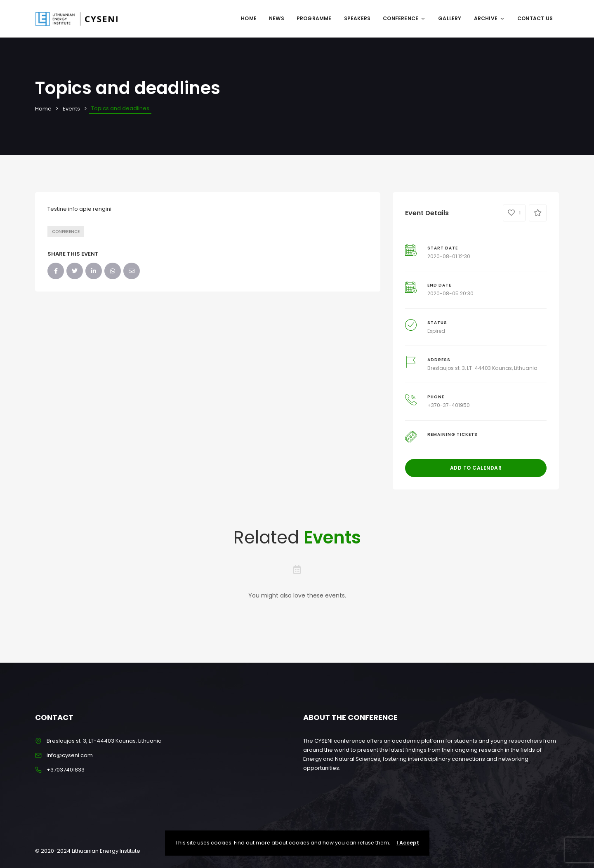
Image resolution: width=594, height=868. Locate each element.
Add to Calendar (476, 468)
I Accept (408, 843)
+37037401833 (66, 770)
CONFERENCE (404, 18)
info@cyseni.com (70, 755)
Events (71, 109)
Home (249, 18)
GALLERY (450, 18)
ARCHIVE (489, 18)
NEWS (277, 18)
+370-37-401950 (449, 405)
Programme (314, 18)
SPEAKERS (357, 18)
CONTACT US (535, 18)
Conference (66, 232)
